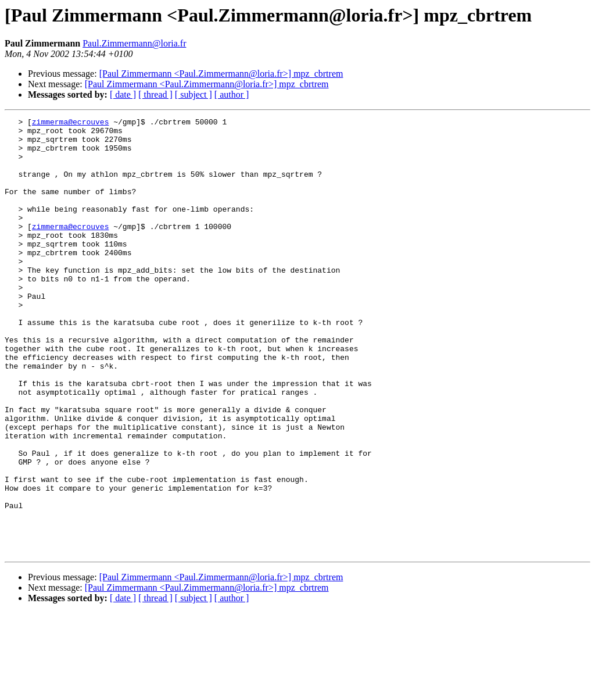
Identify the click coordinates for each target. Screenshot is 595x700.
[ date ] (123, 94)
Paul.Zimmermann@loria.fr (134, 43)
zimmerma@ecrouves (71, 123)
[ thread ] (155, 94)
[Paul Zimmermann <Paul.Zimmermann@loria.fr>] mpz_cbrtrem (221, 74)
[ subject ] (193, 94)
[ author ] (232, 94)
